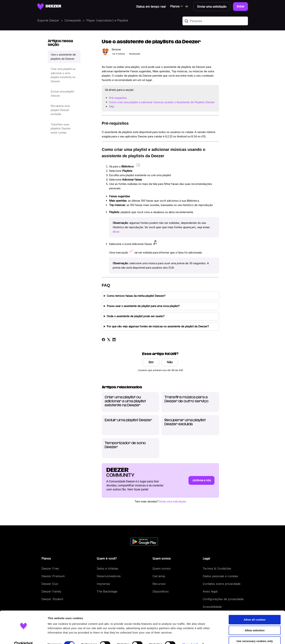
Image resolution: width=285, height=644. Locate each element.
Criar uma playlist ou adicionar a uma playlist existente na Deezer (63, 75)
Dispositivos (161, 591)
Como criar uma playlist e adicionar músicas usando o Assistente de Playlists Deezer (162, 102)
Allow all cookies (255, 612)
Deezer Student (52, 599)
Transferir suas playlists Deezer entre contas (61, 128)
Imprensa (103, 584)
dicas (116, 232)
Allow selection (255, 623)
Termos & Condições (217, 568)
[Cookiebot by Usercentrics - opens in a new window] (24, 637)
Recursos (159, 584)
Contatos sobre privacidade (222, 584)
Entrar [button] (240, 6)
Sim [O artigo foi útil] (151, 362)
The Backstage (107, 591)
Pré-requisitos (118, 98)
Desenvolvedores (109, 576)
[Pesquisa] (215, 21)
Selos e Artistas (107, 568)
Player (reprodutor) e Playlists (107, 20)
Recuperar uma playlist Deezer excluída (60, 110)
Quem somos (162, 568)
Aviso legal (210, 591)
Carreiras (159, 576)
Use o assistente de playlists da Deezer (63, 57)
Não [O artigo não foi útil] (170, 362)
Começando (73, 20)
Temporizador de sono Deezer (125, 445)
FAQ (112, 107)
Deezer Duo (50, 584)
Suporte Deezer (48, 20)
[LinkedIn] (114, 340)
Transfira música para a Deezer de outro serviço (186, 399)
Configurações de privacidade (223, 599)
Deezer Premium (53, 576)
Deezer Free (50, 568)
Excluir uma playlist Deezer (62, 94)
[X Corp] (109, 340)
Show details (191, 637)
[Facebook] (103, 340)
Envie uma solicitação (173, 501)
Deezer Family (51, 591)
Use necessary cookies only (255, 634)
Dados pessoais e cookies (220, 576)
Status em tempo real (151, 7)
